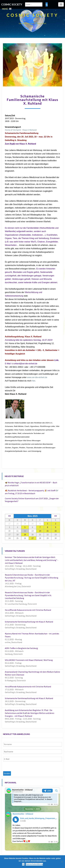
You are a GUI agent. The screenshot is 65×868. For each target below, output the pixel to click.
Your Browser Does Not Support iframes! (32, 819)
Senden (7, 773)
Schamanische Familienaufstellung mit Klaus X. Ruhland (29, 622)
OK (23, 864)
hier (34, 381)
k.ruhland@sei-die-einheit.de (24, 364)
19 (25, 535)
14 (40, 531)
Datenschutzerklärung (34, 864)
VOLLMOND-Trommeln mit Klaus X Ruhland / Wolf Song (29, 660)
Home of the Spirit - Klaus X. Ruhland (21, 130)
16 (56, 531)
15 (48, 531)
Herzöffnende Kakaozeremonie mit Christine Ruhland (28, 610)
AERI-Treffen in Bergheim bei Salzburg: (22, 648)
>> (56, 516)
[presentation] (22, 766)
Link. (57, 360)
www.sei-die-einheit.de (37, 377)
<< (9, 516)
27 (32, 538)
